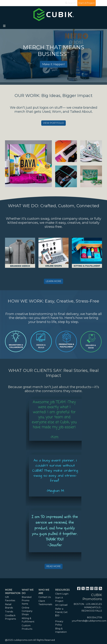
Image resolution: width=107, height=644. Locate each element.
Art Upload (61, 605)
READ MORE (54, 566)
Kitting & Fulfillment (28, 620)
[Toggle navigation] (4, 26)
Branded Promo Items (27, 600)
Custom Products (27, 627)
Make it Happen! (54, 64)
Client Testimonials (45, 603)
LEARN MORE (53, 281)
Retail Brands (9, 606)
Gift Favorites (10, 599)
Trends (9, 612)
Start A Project (59, 599)
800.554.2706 (95, 617)
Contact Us (45, 597)
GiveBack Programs (10, 617)
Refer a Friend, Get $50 (61, 612)
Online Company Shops (27, 611)
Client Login (62, 594)
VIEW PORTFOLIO (53, 123)
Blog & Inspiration (61, 630)
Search (70, 3)
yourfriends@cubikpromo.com (89, 621)
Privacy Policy (59, 623)
